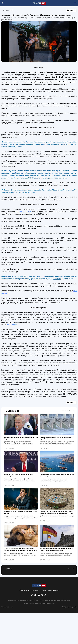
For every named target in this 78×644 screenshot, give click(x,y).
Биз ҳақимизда (24, 590)
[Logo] (39, 3)
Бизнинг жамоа (54, 590)
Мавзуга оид (11, 411)
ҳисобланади (11, 324)
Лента (8, 568)
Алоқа (44, 590)
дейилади (57, 279)
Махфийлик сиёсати (7, 607)
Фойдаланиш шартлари (69, 607)
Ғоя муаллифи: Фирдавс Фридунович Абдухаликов (54, 600)
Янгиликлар (36, 590)
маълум (23, 211)
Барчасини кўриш (68, 411)
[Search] (76, 3)
